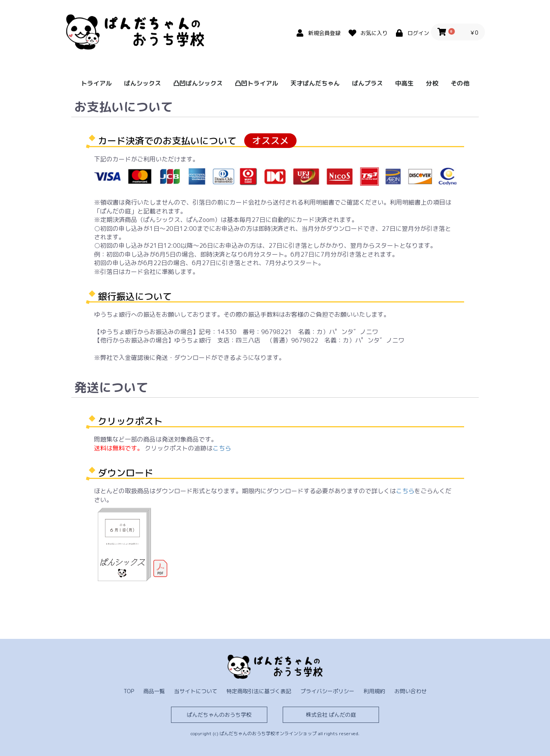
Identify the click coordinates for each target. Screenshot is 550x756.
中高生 (404, 83)
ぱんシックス (143, 83)
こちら (222, 448)
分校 (432, 83)
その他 (460, 83)
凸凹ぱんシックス (198, 83)
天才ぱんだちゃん (315, 83)
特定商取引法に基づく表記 (259, 691)
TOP (129, 691)
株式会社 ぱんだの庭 (331, 715)
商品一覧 (154, 691)
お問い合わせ (411, 691)
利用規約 (374, 691)
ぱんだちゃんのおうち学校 (219, 715)
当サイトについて (196, 691)
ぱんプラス (367, 83)
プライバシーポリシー (327, 691)
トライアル (96, 83)
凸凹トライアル (257, 83)
